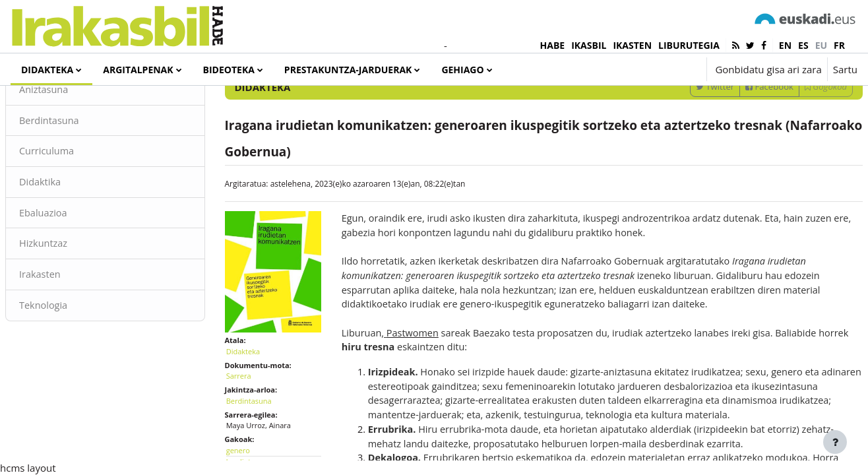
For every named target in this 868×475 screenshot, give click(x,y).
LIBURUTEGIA (689, 45)
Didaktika (72, 237)
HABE (553, 45)
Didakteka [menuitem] (47, 70)
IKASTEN (632, 45)
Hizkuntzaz (76, 300)
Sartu (845, 69)
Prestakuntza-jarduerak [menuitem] (348, 70)
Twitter (683, 141)
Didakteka (259, 396)
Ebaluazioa (76, 269)
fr (839, 45)
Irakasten (72, 332)
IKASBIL (589, 45)
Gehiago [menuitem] (462, 70)
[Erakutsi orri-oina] (835, 442)
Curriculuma (79, 206)
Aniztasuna (76, 144)
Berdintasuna (82, 175)
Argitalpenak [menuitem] (138, 70)
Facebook (738, 141)
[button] (657, 69)
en (785, 45)
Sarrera (255, 421)
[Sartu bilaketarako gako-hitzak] (717, 105)
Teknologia (76, 363)
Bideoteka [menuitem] (229, 70)
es (803, 45)
